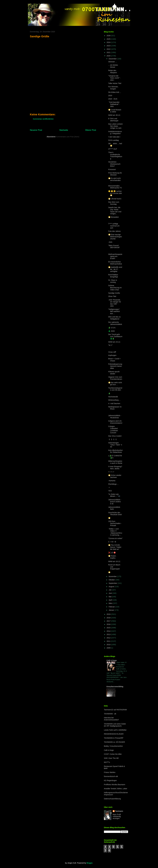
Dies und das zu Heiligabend (114, 318)
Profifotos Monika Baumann (115, 785)
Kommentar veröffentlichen (43, 119)
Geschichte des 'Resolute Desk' (115, 514)
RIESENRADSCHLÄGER (114, 734)
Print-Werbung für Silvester (115, 174)
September (113, 583)
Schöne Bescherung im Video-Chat (115, 288)
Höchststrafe (113, 397)
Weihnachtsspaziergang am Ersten (115, 256)
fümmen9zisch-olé (111, 776)
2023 (109, 46)
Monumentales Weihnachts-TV (115, 187)
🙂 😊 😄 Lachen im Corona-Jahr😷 (115, 193)
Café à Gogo (112, 660)
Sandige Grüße (114, 293)
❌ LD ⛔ (112, 553)
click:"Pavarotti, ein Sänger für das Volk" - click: (115, 303)
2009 (109, 648)
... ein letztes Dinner (113, 66)
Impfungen (112, 355)
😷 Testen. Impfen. (112, 557)
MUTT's (107, 762)
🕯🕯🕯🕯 (113, 439)
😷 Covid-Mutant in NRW (115, 111)
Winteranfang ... (114, 400)
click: (110, 242)
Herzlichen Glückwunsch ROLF (114, 164)
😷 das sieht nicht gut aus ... (115, 384)
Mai (110, 597)
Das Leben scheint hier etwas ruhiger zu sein (115, 126)
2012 (109, 638)
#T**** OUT (113, 149)
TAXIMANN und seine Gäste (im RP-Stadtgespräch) (115, 725)
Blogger (89, 863)
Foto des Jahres (114, 231)
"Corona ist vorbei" (115, 538)
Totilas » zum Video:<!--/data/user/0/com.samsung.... (115, 532)
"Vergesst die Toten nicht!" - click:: (114, 78)
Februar (112, 607)
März (111, 603)
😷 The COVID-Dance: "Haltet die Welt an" (115, 547)
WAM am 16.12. (114, 561)
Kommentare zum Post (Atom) (68, 137)
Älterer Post (91, 130)
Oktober (112, 580)
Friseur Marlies (110, 772)
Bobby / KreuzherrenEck (113, 746)
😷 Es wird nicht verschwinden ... (114, 180)
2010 (109, 645)
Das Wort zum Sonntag (114, 203)
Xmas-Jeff (112, 352)
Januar (112, 610)
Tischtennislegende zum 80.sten (115, 389)
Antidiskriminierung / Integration (115, 133)
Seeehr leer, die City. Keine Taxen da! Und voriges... (115, 211)
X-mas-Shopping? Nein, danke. (115, 468)
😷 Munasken (114, 217)
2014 (109, 631)
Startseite (64, 130)
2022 (109, 49)
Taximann (119, 811)
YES (110, 491)
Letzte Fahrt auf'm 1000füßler (115, 730)
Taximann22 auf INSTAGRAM (115, 710)
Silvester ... (113, 62)
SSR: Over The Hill (111, 758)
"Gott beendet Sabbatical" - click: (114, 104)
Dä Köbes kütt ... (115, 92)
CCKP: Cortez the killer (113, 754)
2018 (109, 618)
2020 (109, 56)
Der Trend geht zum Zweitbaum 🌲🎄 (115, 336)
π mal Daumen (114, 403)
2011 (109, 641)
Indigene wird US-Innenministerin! (115, 422)
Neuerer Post (36, 130)
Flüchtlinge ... (113, 484)
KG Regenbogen (110, 780)
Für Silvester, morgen (113, 88)
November (113, 576)
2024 (109, 42)
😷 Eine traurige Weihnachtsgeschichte (115, 237)
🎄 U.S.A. (112, 328)
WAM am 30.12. (114, 115)
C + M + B (112, 542)
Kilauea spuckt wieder (114, 373)
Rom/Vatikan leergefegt (113, 276)
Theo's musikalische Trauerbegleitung (115, 156)
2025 (109, 39)
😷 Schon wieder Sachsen (115, 476)
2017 (109, 621)
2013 (109, 634)
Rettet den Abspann (113, 71)
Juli (110, 590)
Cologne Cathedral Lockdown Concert (113, 429)
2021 (109, 52)
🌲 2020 (111, 331)
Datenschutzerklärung (112, 799)
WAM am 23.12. (114, 342)
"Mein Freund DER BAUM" (114, 247)
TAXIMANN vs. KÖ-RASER (114, 742)
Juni (110, 593)
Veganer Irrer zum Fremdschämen (115, 378)
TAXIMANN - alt (110, 714)
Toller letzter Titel (115, 83)
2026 (109, 36)
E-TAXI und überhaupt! (113, 120)
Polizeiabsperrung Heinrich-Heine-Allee (115, 366)
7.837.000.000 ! (114, 137)
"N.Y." (110, 345)
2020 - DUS (113, 99)
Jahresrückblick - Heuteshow (115, 417)
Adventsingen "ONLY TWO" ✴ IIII (115, 445)
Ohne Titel (112, 296)
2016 (109, 624)
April (111, 600)
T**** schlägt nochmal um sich (114, 226)
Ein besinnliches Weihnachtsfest (115, 263)
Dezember (113, 59)
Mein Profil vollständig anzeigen (117, 816)
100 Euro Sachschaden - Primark (115, 523)
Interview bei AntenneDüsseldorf (111, 719)
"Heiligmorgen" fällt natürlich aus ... (114, 311)
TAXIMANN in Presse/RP (114, 738)
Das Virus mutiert (115, 436)
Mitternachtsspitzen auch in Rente (115, 462)
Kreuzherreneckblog (115, 687)
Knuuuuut (112, 169)
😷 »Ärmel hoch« (115, 199)
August (112, 587)
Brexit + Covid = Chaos (114, 360)
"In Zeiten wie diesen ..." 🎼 (114, 495)
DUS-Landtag (114, 140)
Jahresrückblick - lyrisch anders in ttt (115, 502)
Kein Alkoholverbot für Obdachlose (115, 451)
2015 (109, 628)
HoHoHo (112, 481)
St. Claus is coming (113, 281)
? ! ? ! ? (111, 472)
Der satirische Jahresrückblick (115, 323)
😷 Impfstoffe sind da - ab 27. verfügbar (115, 269)
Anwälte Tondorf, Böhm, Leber (116, 789)
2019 (109, 614)
